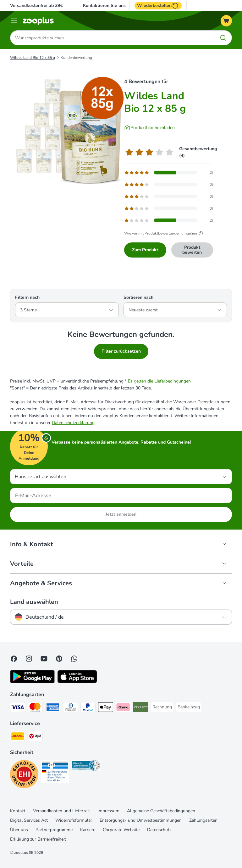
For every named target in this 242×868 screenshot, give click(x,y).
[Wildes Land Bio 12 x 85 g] (70, 131)
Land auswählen (34, 602)
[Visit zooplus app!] (32, 682)
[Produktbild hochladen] (149, 128)
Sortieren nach (138, 297)
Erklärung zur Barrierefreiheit (38, 839)
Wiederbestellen (158, 6)
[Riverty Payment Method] (141, 708)
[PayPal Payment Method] (88, 708)
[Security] (24, 775)
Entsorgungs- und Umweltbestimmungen (141, 820)
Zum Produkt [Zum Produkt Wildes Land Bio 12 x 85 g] (145, 250)
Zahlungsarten (203, 820)
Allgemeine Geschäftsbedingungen (161, 811)
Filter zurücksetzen (121, 351)
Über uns (19, 830)
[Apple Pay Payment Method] (106, 708)
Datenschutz (159, 830)
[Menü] (14, 21)
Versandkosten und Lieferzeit (61, 811)
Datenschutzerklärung (73, 423)
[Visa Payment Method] (18, 708)
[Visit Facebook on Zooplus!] (14, 659)
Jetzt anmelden (121, 514)
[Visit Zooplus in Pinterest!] (59, 659)
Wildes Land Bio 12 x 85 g (33, 58)
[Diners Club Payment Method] (70, 708)
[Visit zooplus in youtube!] (44, 659)
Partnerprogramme (54, 830)
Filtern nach (27, 297)
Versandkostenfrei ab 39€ (36, 6)
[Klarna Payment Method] (123, 708)
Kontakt (18, 811)
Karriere (88, 830)
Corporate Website (121, 830)
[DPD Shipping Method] (35, 737)
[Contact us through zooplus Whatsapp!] (74, 659)
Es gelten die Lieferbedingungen (159, 381)
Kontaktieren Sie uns (104, 6)
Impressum (108, 811)
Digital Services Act (29, 820)
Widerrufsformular (74, 820)
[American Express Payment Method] (53, 708)
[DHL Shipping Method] (18, 737)
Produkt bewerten (192, 250)
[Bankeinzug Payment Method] (189, 707)
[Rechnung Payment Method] (162, 707)
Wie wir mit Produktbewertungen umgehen (164, 233)
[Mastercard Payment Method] (35, 708)
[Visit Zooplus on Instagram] (29, 659)
